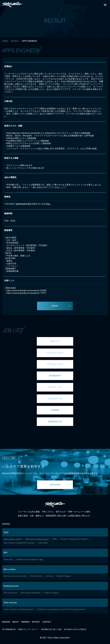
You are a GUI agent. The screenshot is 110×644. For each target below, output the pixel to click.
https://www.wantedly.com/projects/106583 (26, 290)
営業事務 (55, 410)
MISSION (6, 622)
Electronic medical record (37, 539)
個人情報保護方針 (9, 629)
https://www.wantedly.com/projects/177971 (26, 293)
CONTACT (47, 622)
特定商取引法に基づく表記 (51, 629)
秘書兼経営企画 (55, 421)
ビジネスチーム (55, 399)
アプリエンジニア (55, 364)
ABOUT (16, 622)
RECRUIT (15, 41)
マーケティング (55, 387)
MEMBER (25, 622)
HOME (5, 41)
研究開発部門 (55, 376)
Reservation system (13, 539)
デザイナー (55, 341)
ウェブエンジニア (55, 353)
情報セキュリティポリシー (29, 629)
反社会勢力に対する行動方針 (75, 629)
